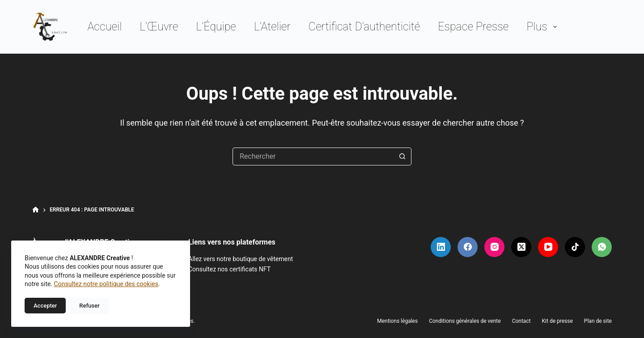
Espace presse (473, 27)
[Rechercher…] (313, 156)
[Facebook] (468, 247)
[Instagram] (494, 247)
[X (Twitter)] (521, 247)
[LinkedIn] (441, 247)
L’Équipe (216, 27)
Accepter (45, 306)
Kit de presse (557, 321)
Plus (543, 27)
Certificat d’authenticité (364, 27)
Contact (521, 321)
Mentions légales (397, 321)
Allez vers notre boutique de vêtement (241, 259)
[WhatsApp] (602, 247)
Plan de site (598, 321)
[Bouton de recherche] (402, 156)
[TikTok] (575, 247)
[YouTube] (548, 247)
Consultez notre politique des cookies (106, 284)
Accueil (104, 27)
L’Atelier (272, 27)
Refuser (89, 306)
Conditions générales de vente (465, 321)
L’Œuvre (159, 27)
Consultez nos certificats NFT (229, 269)
